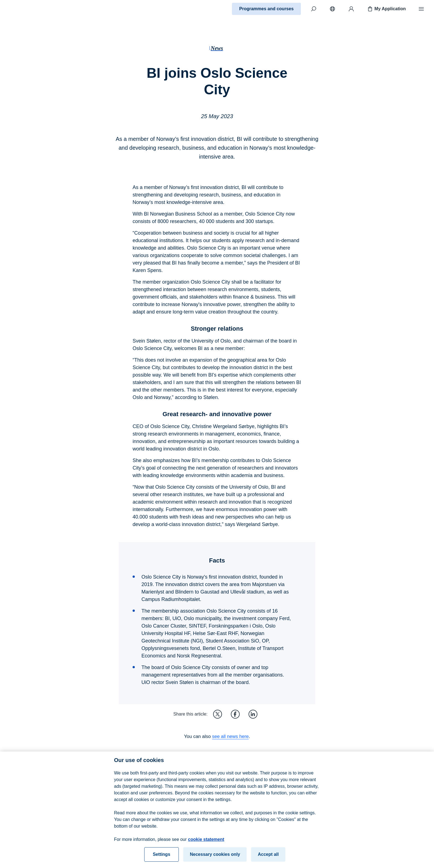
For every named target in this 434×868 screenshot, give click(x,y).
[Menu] (421, 9)
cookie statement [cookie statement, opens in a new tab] (206, 844)
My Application (386, 9)
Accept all (268, 859)
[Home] (24, 9)
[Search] (314, 9)
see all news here (230, 736)
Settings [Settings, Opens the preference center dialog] (162, 859)
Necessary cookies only (215, 859)
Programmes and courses (266, 9)
